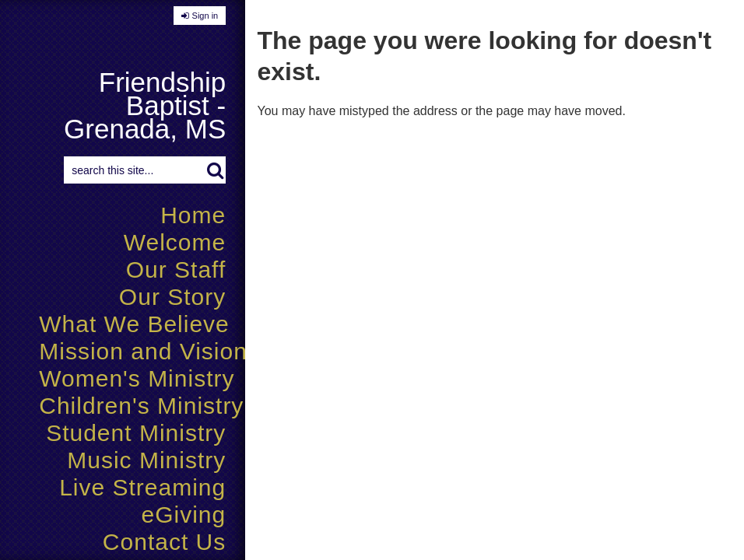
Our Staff (176, 269)
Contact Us (164, 542)
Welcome (175, 242)
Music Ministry (146, 460)
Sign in (205, 16)
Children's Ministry (141, 406)
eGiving (184, 514)
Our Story (172, 297)
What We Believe (134, 324)
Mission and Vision (143, 351)
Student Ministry (136, 433)
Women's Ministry (137, 378)
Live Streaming (142, 487)
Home (193, 215)
